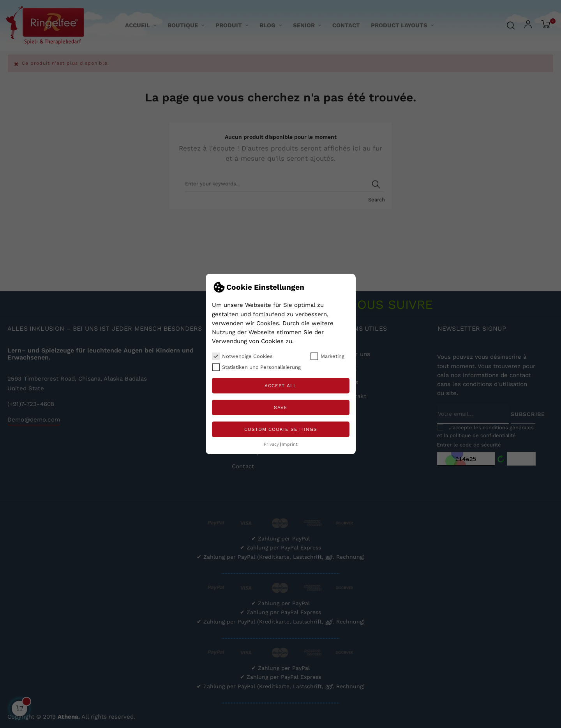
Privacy (271, 444)
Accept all (280, 386)
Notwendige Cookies (242, 356)
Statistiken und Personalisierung (256, 367)
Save (281, 407)
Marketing (327, 356)
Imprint (290, 444)
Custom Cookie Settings (281, 429)
